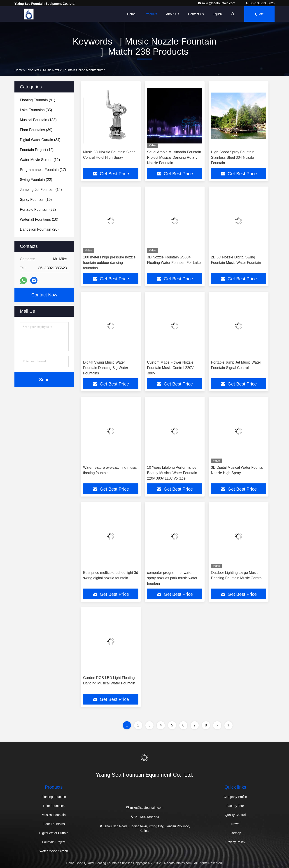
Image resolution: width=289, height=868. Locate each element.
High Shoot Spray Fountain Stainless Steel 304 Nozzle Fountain (233, 157)
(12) (37, 150)
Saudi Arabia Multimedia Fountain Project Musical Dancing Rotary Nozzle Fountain (174, 157)
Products (151, 14)
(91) (38, 100)
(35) (36, 110)
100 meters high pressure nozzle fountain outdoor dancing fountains (109, 263)
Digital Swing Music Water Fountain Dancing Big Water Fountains (106, 368)
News (235, 824)
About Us (173, 14)
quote (259, 14)
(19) (36, 200)
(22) (36, 180)
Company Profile (235, 797)
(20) (39, 229)
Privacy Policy (235, 842)
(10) (39, 219)
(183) (38, 120)
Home (131, 14)
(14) (41, 190)
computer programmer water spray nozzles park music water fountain (172, 578)
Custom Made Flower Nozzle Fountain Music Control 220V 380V (170, 368)
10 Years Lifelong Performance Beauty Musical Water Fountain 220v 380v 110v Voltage (172, 473)
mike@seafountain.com (217, 3)
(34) (40, 140)
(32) (38, 209)
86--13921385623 (260, 3)
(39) (36, 130)
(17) (43, 170)
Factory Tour (235, 806)
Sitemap (235, 833)
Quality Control (235, 815)
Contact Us (196, 14)
